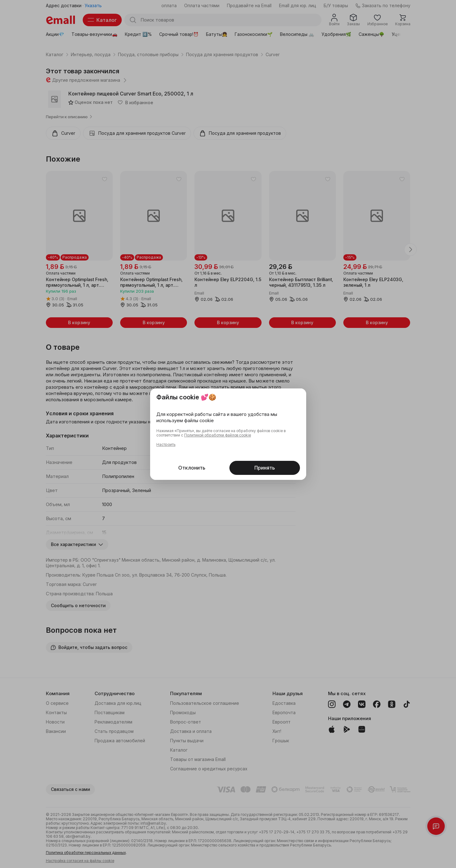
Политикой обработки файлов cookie (218, 435)
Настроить (166, 445)
